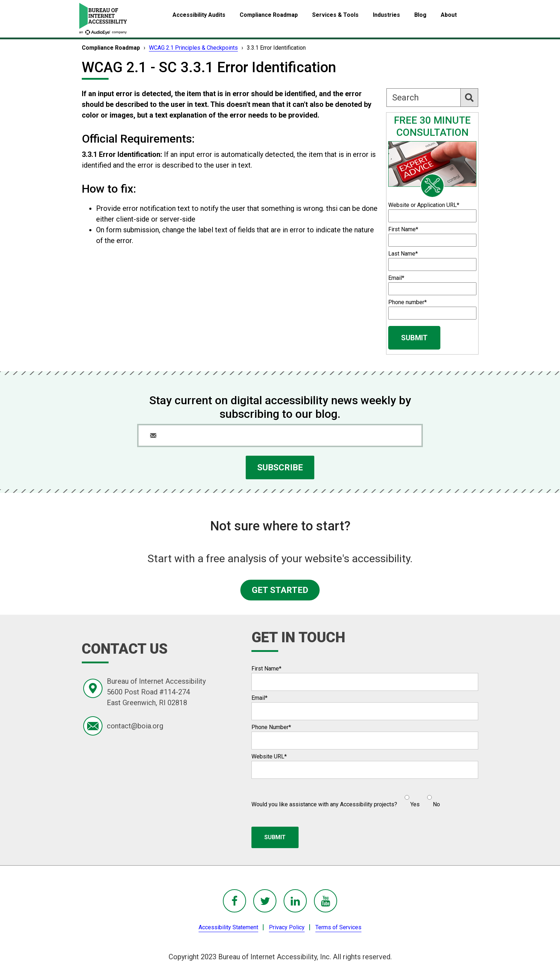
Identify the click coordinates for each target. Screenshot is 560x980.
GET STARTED (280, 590)
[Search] (432, 98)
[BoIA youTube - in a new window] (326, 901)
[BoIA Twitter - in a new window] (265, 901)
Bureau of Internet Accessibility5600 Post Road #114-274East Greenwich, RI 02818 (156, 692)
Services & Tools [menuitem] (335, 15)
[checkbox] (419, 798)
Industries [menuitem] (386, 15)
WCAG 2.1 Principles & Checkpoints (193, 48)
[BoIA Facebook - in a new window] (234, 901)
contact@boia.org (135, 726)
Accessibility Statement (228, 927)
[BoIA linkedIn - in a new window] (295, 901)
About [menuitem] (449, 15)
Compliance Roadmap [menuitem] (269, 15)
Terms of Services (338, 927)
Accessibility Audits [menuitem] (199, 15)
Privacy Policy (287, 927)
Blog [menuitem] (420, 15)
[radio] (411, 798)
